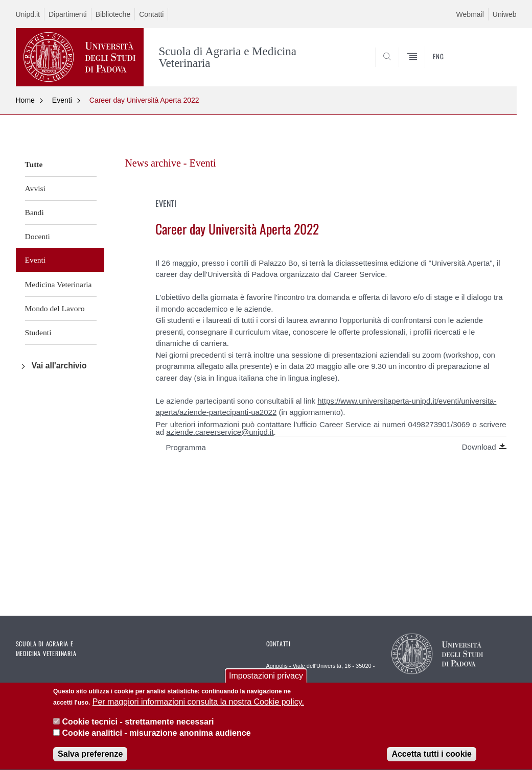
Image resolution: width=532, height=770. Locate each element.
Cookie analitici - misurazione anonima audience (157, 734)
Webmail (470, 14)
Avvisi (35, 188)
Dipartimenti (68, 14)
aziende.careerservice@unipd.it (220, 432)
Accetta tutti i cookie (431, 755)
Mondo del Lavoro (55, 308)
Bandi (34, 212)
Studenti (38, 332)
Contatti (151, 14)
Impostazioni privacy (266, 677)
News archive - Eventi (170, 163)
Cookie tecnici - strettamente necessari (138, 723)
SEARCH (474, 61)
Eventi (62, 100)
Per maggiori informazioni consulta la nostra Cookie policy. (198, 703)
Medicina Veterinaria (59, 284)
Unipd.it (28, 14)
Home (25, 100)
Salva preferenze (90, 755)
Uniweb (505, 14)
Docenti (38, 236)
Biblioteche (113, 14)
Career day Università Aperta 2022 (144, 100)
